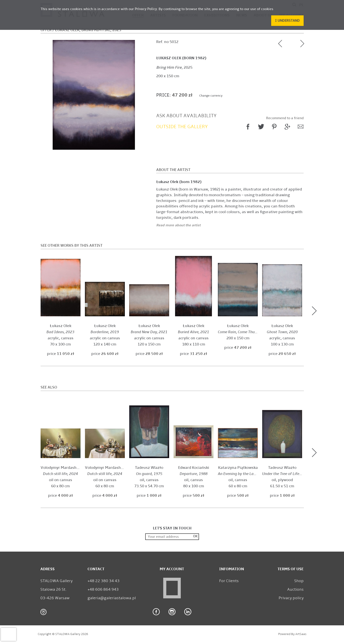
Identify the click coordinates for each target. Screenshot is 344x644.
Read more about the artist (178, 225)
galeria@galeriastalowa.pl (112, 598)
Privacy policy (291, 598)
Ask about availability (186, 116)
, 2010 (243, 474)
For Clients (229, 581)
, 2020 (282, 332)
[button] (287, 21)
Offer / (47, 30)
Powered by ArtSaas (292, 634)
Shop (299, 581)
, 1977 (286, 474)
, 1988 (194, 474)
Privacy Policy (146, 9)
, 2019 (105, 332)
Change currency (211, 96)
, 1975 (149, 474)
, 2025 (174, 67)
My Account (172, 569)
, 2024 (60, 474)
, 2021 (149, 332)
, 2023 (60, 332)
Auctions (295, 589)
